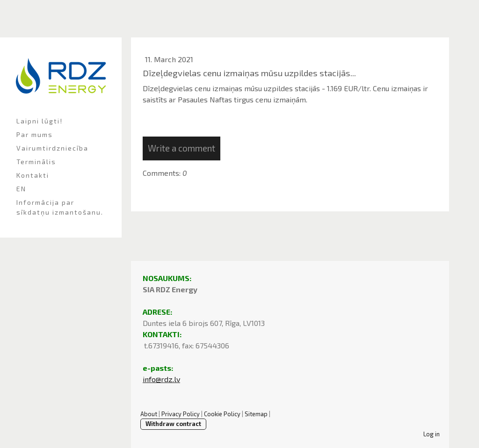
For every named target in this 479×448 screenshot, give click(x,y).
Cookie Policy (222, 414)
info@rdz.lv (161, 379)
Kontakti (33, 175)
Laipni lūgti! (40, 121)
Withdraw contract (173, 424)
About (149, 414)
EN (21, 189)
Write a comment (181, 148)
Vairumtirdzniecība (52, 148)
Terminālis (36, 162)
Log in (432, 434)
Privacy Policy (181, 414)
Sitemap (256, 414)
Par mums (35, 134)
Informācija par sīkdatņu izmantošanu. (60, 207)
